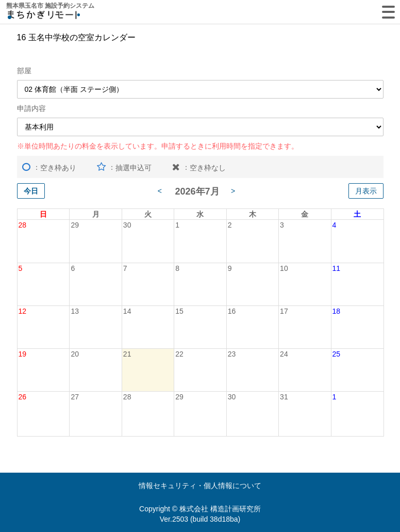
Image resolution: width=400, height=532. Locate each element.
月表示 (366, 191)
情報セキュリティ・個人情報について (200, 486)
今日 (31, 191)
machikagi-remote (44, 17)
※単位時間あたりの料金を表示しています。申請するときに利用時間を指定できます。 (158, 146)
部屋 (24, 71)
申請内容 (31, 108)
